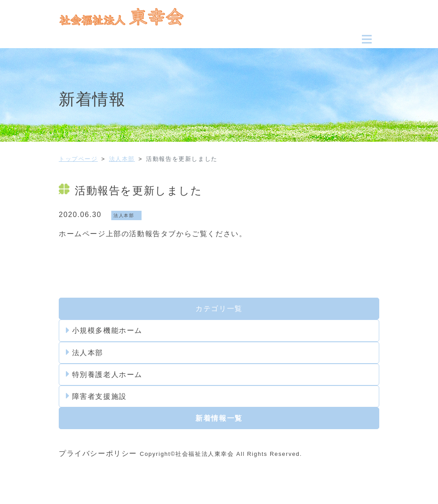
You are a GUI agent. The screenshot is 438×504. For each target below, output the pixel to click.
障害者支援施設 (96, 396)
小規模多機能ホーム (104, 331)
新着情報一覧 (219, 418)
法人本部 (122, 159)
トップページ (78, 159)
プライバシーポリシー (98, 453)
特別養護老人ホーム (104, 374)
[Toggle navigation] (367, 39)
